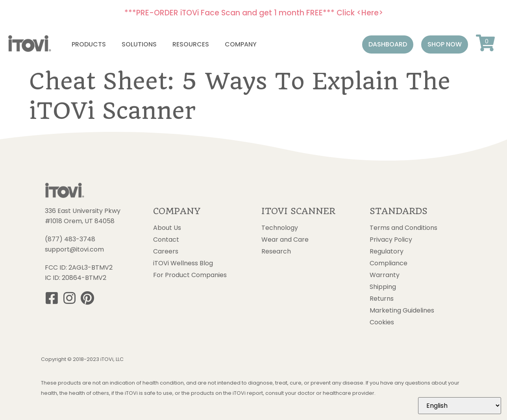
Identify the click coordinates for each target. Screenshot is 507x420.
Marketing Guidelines (402, 311)
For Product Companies (190, 275)
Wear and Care (285, 240)
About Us (167, 228)
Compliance (389, 263)
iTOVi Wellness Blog (183, 263)
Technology (280, 228)
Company (241, 44)
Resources (191, 44)
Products (89, 44)
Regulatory (387, 252)
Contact (166, 240)
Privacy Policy (391, 240)
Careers (166, 252)
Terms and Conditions (403, 228)
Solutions (139, 44)
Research (276, 252)
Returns (382, 299)
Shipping (383, 287)
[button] (388, 44)
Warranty (385, 275)
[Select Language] (460, 406)
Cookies (382, 322)
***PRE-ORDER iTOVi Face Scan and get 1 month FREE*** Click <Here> (254, 13)
